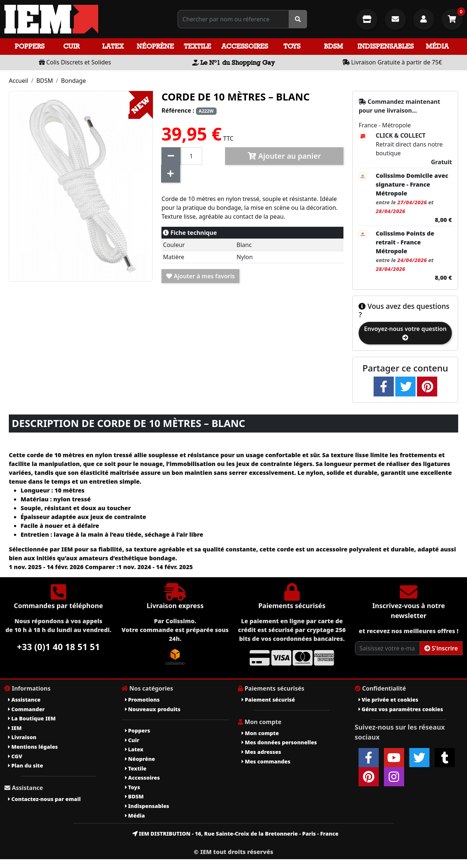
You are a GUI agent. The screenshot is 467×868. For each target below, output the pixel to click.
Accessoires (245, 46)
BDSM (334, 46)
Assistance (24, 700)
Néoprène (155, 46)
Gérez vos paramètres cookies (401, 709)
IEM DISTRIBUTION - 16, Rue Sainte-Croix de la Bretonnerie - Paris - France (236, 834)
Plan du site (26, 765)
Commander (26, 709)
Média (437, 46)
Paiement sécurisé (268, 700)
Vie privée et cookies (388, 700)
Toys (292, 46)
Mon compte (260, 733)
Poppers (30, 46)
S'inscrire (441, 648)
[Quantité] (191, 156)
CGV (15, 756)
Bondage (74, 81)
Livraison (22, 737)
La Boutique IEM (32, 718)
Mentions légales (33, 747)
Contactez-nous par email (44, 799)
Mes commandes (266, 761)
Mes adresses (261, 752)
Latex (113, 46)
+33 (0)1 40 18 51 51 (58, 647)
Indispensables (386, 46)
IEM (15, 728)
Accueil (19, 81)
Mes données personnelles (279, 742)
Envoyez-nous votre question (405, 333)
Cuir (71, 46)
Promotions (142, 700)
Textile (197, 46)
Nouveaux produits (153, 709)
